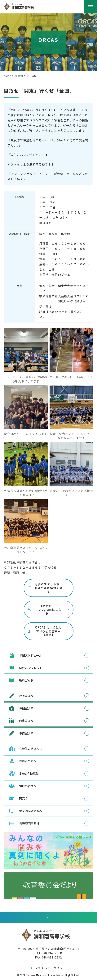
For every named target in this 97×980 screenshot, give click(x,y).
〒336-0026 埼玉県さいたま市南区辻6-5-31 (48, 949)
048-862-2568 (52, 953)
